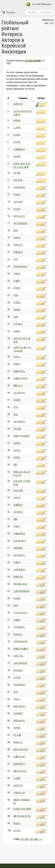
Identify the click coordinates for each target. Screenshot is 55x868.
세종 (16, 317)
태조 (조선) (19, 706)
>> (41, 839)
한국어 (17, 457)
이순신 (17, 357)
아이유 (17, 209)
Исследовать (47, 12)
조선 (16, 692)
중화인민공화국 (22, 436)
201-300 (34, 839)
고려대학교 (19, 570)
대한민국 (18, 104)
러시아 (17, 830)
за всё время (33, 60)
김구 (16, 259)
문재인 (17, 288)
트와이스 (18, 634)
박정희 (17, 120)
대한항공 (18, 548)
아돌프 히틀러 (21, 649)
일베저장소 (19, 371)
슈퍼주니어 (19, 793)
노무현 (17, 128)
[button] (40, 69)
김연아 (17, 443)
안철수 (17, 562)
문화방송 (18, 252)
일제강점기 (19, 764)
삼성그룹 (18, 490)
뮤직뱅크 (18, 670)
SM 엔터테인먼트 (22, 816)
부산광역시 (19, 422)
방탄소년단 (19, 216)
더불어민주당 (20, 378)
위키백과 (18, 512)
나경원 (17, 778)
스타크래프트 (20, 663)
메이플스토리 (20, 584)
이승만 (17, 194)
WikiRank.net (48, 20)
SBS (15, 519)
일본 (16, 230)
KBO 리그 (18, 386)
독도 (16, 414)
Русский (9, 12)
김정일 (17, 310)
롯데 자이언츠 (21, 749)
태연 (16, 606)
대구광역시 (19, 555)
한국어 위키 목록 (22, 809)
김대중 (17, 156)
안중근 (17, 526)
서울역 (17, 620)
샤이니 (17, 699)
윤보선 (17, 823)
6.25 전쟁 (18, 180)
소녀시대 (18, 202)
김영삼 (17, 302)
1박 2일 (17, 429)
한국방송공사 (20, 266)
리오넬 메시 (20, 541)
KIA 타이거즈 (20, 771)
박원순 (17, 364)
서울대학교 (19, 534)
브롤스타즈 (19, 757)
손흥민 (17, 281)
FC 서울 (17, 735)
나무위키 (18, 324)
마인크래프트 (20, 223)
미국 (16, 295)
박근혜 (17, 173)
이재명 (17, 400)
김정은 (17, 331)
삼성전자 (18, 785)
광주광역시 (19, 721)
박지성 (17, 450)
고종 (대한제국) (21, 591)
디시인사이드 (20, 613)
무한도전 (18, 245)
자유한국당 (19, 187)
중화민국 (18, 577)
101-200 (24, 839)
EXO (15, 465)
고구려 (17, 677)
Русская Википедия (39, 4)
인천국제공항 (20, 641)
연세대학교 (19, 685)
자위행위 (18, 713)
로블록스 (18, 505)
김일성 (17, 274)
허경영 (17, 598)
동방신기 (18, 742)
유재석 (17, 238)
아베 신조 (18, 656)
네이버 (17, 498)
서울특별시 (19, 149)
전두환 (17, 142)
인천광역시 (19, 627)
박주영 (17, 728)
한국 (16, 407)
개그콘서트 (19, 393)
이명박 (17, 135)
